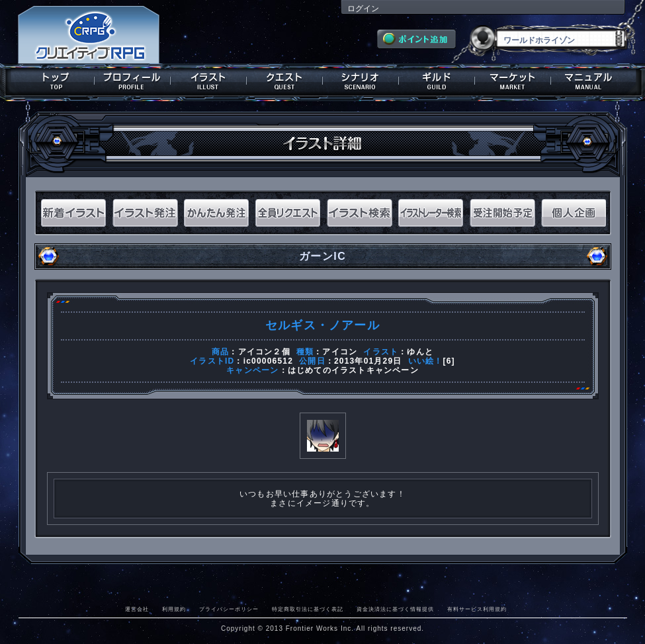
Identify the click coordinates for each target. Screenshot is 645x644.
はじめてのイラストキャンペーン (353, 370)
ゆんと (420, 352)
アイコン (340, 352)
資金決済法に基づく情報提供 (395, 609)
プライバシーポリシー (229, 609)
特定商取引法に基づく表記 (308, 609)
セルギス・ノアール (322, 325)
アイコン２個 (264, 352)
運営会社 (137, 609)
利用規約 (174, 609)
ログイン (363, 9)
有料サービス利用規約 (477, 609)
